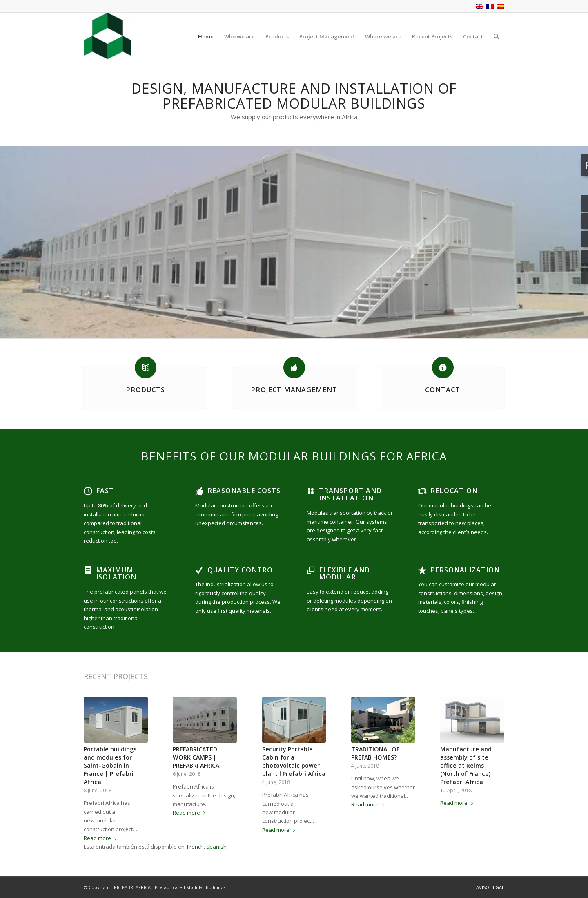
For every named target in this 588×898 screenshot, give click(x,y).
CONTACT (443, 390)
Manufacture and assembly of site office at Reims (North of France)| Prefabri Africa (467, 765)
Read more (102, 838)
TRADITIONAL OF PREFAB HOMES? (375, 753)
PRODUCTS (145, 390)
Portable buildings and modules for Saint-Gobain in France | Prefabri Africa (110, 765)
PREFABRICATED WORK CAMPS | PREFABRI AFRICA (196, 757)
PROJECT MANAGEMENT (294, 390)
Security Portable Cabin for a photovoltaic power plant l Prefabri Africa (294, 761)
